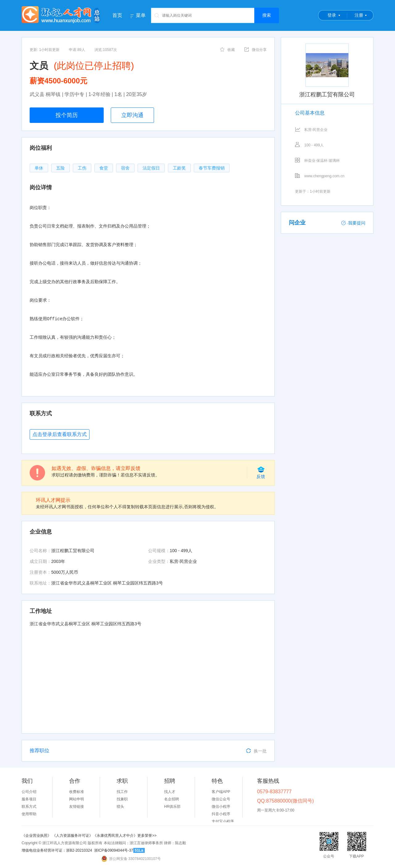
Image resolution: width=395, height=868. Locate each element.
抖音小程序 (221, 814)
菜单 (141, 15)
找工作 (122, 792)
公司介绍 (29, 792)
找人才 (170, 792)
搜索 (267, 15)
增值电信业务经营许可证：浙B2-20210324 (57, 850)
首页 (117, 15)
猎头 (120, 807)
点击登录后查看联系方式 (60, 434)
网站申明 (77, 799)
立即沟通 (132, 115)
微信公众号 (221, 799)
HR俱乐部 (172, 807)
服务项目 (29, 799)
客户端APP (221, 792)
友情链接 (77, 807)
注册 (359, 15)
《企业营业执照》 (37, 836)
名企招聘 (172, 799)
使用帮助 (29, 814)
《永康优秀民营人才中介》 (115, 836)
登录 (332, 15)
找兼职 (122, 799)
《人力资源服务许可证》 (73, 836)
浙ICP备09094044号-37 (114, 850)
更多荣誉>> (147, 836)
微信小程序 (221, 807)
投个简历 (67, 115)
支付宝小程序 (223, 821)
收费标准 (77, 792)
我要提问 (353, 223)
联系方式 (29, 807)
